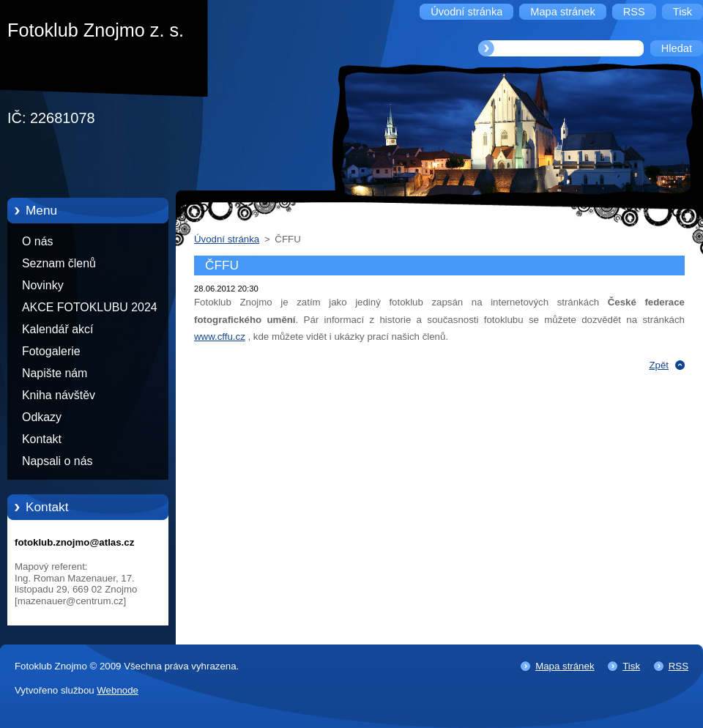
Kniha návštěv (59, 395)
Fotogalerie (51, 351)
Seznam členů (59, 263)
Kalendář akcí (57, 329)
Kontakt (42, 439)
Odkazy (42, 417)
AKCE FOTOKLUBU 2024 (90, 307)
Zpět (659, 365)
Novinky (43, 285)
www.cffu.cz (220, 337)
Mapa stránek (565, 666)
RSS (678, 666)
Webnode (118, 690)
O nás (37, 241)
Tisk (631, 666)
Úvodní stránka (227, 239)
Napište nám (55, 373)
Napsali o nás (57, 461)
